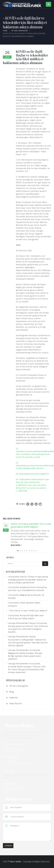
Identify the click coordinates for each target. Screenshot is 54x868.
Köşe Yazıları (16, 703)
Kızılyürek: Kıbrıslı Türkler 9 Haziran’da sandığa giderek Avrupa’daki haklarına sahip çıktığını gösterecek (28, 580)
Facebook (28, 504)
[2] (46, 100)
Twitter (32, 504)
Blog (12, 692)
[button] (18, 551)
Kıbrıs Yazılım (16, 862)
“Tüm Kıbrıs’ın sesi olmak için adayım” (28, 611)
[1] (30, 92)
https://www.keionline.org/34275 (34, 474)
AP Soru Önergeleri (19, 686)
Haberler (14, 698)
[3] (41, 137)
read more (16, 545)
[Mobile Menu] (48, 4)
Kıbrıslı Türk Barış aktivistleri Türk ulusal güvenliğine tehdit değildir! (31, 525)
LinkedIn (36, 504)
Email (40, 504)
